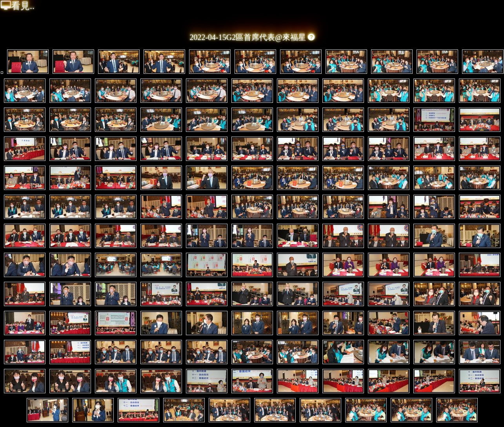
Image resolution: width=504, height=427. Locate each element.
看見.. (18, 6)
